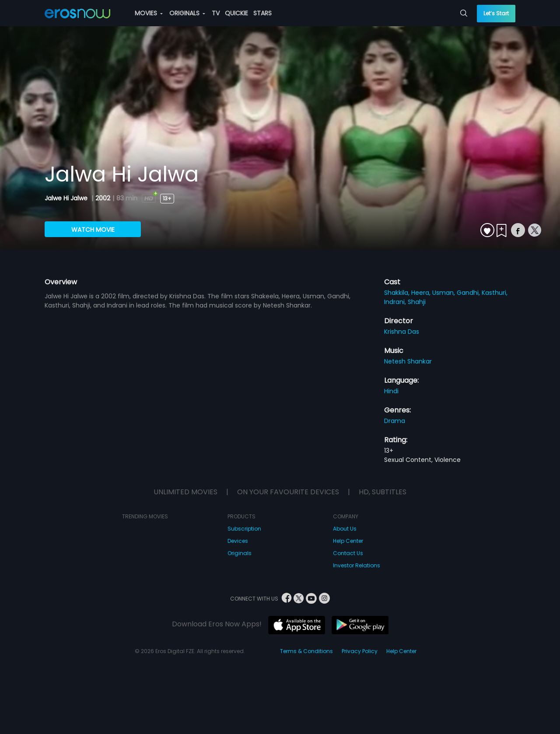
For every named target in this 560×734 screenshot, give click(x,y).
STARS (262, 13)
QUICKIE (236, 13)
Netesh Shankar (408, 361)
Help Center (348, 541)
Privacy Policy (360, 651)
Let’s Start (496, 13)
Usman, (444, 293)
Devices (238, 541)
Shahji (417, 302)
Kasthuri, (495, 293)
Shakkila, (398, 293)
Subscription (244, 529)
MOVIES (149, 13)
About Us (345, 529)
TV (216, 13)
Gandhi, (469, 293)
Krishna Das (402, 332)
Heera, (422, 293)
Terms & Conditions (306, 651)
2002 (103, 198)
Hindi (391, 391)
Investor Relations (357, 565)
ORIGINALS (187, 13)
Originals (240, 553)
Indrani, (396, 302)
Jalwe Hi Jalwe (67, 198)
